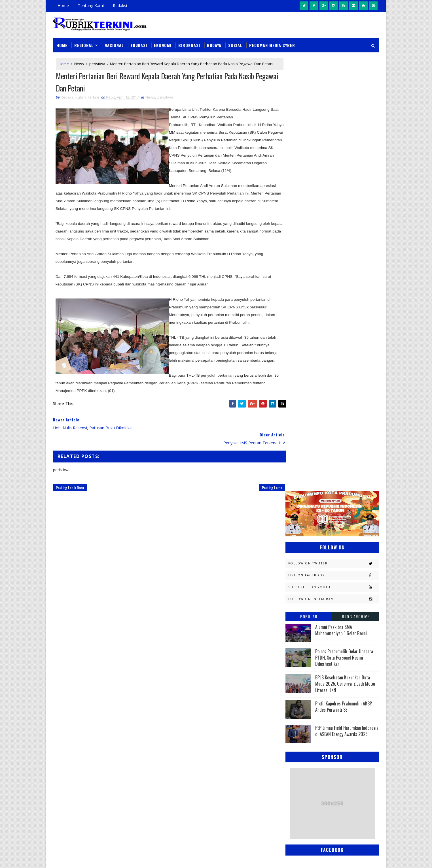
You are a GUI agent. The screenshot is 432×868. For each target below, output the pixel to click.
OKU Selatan (351, 577)
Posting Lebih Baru (70, 486)
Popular (309, 181)
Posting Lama (260, 486)
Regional (84, 43)
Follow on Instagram (333, 164)
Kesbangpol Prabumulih (310, 537)
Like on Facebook (333, 140)
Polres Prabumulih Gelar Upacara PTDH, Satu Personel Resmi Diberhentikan (344, 222)
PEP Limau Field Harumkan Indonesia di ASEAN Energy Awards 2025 (347, 295)
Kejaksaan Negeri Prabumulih (315, 517)
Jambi (325, 497)
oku (292, 646)
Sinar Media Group (132, 858)
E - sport (296, 478)
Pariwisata (299, 606)
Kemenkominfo (302, 527)
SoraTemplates (82, 858)
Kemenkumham (344, 527)
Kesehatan (298, 547)
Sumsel (353, 626)
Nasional (114, 43)
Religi (294, 626)
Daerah (295, 468)
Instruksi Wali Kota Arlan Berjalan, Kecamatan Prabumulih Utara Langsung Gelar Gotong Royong (254, 746)
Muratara (336, 557)
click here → (79, 775)
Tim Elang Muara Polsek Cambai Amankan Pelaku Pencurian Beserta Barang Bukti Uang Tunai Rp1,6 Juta (255, 779)
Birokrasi (189, 43)
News (79, 62)
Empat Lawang (302, 488)
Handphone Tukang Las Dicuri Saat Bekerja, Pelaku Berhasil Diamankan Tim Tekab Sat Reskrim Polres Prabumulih (254, 814)
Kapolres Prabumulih (308, 507)
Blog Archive (356, 181)
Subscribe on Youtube (333, 152)
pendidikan (298, 656)
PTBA (328, 587)
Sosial (235, 43)
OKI (322, 577)
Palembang (334, 597)
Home (63, 6)
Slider (149, 713)
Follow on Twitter (333, 128)
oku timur (320, 646)
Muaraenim (299, 557)
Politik (295, 616)
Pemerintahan (337, 606)
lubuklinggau (301, 636)
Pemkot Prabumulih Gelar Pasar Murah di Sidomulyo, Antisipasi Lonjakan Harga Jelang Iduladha (253, 714)
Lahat (332, 547)
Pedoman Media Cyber (272, 43)
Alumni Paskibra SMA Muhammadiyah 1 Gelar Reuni (341, 195)
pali (349, 646)
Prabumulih (331, 616)
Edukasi (139, 43)
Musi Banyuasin (303, 567)
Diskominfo (331, 468)
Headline (338, 488)
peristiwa (97, 62)
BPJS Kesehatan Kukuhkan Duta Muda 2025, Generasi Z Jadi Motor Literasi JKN (345, 248)
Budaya (214, 43)
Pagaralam (299, 597)
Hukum (295, 497)
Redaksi (120, 6)
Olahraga (297, 587)
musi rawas (342, 636)
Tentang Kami (91, 6)
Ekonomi (163, 43)
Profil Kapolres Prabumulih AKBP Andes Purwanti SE (344, 271)
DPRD (356, 458)
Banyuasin (298, 458)
